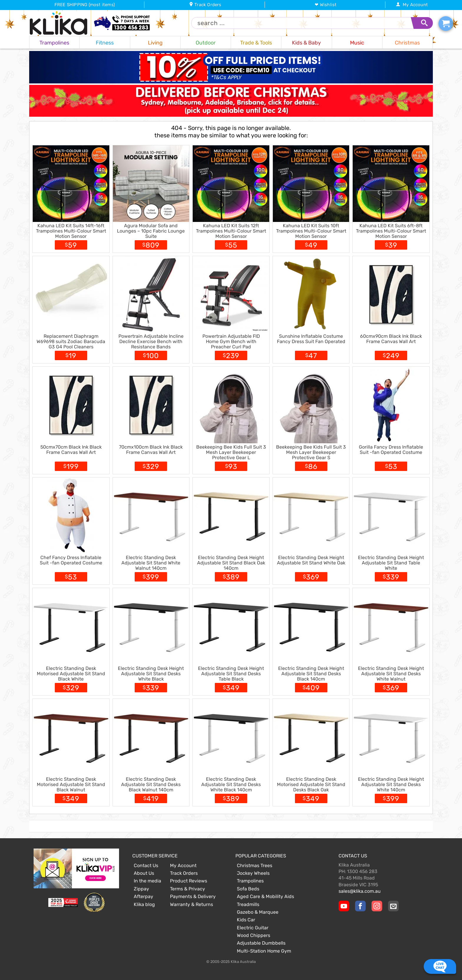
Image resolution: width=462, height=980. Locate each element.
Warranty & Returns (192, 904)
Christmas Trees (255, 865)
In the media (147, 881)
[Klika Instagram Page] (377, 906)
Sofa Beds (248, 889)
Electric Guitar (253, 928)
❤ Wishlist (326, 5)
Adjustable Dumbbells (261, 943)
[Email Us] (393, 906)
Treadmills (248, 904)
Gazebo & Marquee (258, 912)
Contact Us (146, 865)
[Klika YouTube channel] (344, 906)
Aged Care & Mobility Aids (265, 896)
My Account (412, 5)
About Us (144, 873)
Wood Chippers (254, 935)
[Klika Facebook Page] (360, 906)
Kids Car (246, 920)
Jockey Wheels (253, 873)
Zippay (141, 889)
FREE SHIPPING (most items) (85, 5)
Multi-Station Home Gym (264, 951)
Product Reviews (189, 881)
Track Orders (205, 5)
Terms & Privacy (188, 889)
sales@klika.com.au (360, 891)
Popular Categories (261, 856)
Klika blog (144, 904)
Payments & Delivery (193, 896)
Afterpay (143, 896)
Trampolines (250, 881)
